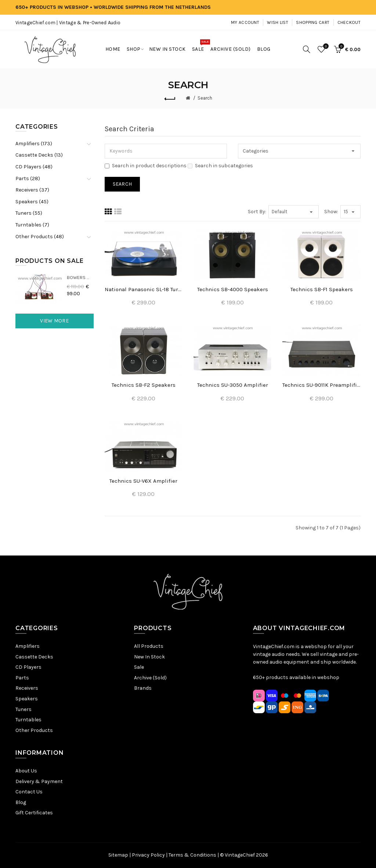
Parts (22, 678)
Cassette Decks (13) (39, 155)
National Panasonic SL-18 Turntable (144, 289)
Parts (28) (28, 178)
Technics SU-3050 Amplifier (233, 385)
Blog (21, 802)
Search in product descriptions (146, 166)
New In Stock (149, 657)
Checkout (349, 22)
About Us (26, 771)
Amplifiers (28, 646)
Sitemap (118, 855)
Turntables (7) (32, 225)
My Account (245, 22)
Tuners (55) (29, 213)
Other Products (34, 730)
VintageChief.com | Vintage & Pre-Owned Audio (68, 23)
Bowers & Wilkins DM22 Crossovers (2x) (80, 277)
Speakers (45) (32, 202)
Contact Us (29, 792)
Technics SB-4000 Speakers (233, 289)
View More (54, 321)
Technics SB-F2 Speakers (144, 385)
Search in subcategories (220, 166)
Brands (143, 688)
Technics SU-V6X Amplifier (143, 481)
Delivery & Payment (39, 781)
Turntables (28, 720)
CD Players (28, 667)
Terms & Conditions (192, 855)
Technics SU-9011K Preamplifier (321, 385)
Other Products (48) (40, 237)
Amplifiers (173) (34, 144)
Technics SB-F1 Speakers (322, 289)
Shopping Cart (313, 22)
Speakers (27, 699)
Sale (139, 667)
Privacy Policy (148, 855)
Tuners (23, 709)
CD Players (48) (34, 167)
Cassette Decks (34, 657)
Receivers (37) (32, 190)
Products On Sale (50, 261)
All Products (149, 646)
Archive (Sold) (150, 678)
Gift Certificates (34, 813)
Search (205, 98)
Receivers (27, 688)
